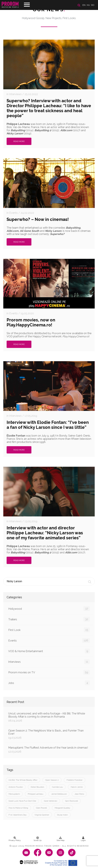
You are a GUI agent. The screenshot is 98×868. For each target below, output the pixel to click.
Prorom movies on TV (49, 672)
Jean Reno (79, 794)
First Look (49, 630)
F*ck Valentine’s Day (18, 815)
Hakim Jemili (77, 787)
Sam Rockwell (71, 801)
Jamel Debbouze (59, 794)
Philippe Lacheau (36, 794)
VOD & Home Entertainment (49, 651)
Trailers (49, 619)
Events (49, 640)
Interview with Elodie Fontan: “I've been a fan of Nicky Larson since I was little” (48, 425)
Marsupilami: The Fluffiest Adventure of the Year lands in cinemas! (49, 750)
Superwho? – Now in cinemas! (38, 219)
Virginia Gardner (42, 815)
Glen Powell (41, 808)
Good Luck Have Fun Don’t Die (22, 801)
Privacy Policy (15, 839)
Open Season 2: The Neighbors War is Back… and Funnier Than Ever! (49, 734)
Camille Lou (57, 787)
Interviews (49, 662)
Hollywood (49, 609)
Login (83, 839)
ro (93, 5)
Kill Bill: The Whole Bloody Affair (23, 780)
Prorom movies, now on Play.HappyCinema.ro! (31, 322)
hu (88, 5)
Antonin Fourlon (16, 787)
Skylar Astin (62, 815)
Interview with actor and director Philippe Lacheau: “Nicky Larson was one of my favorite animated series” (45, 533)
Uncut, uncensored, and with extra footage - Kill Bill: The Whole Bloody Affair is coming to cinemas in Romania (49, 717)
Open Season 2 (52, 780)
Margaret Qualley (62, 808)
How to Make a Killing (18, 808)
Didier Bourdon (37, 787)
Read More (19, 141)
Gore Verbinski (51, 801)
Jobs (49, 683)
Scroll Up (38, 839)
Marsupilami (14, 794)
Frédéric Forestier (75, 780)
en (84, 5)
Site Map (60, 839)
